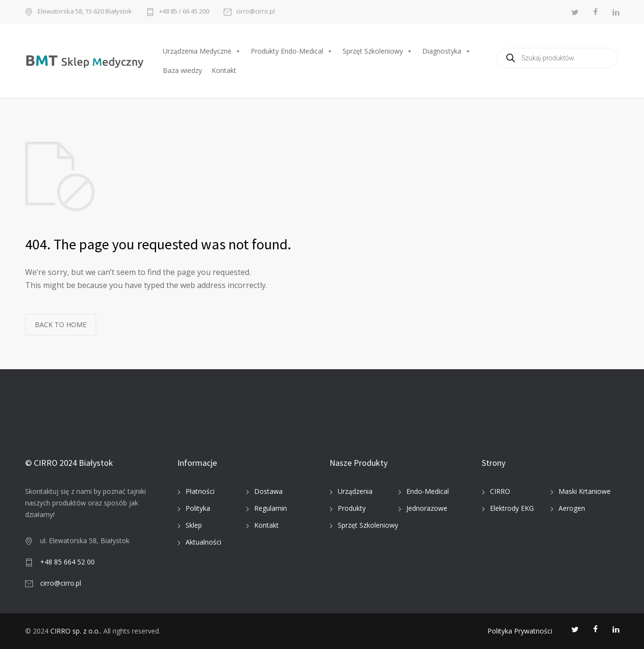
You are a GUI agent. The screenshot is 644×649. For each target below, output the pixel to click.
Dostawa (268, 491)
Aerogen (572, 508)
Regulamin (271, 508)
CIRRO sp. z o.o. (75, 631)
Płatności (200, 491)
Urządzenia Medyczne (202, 51)
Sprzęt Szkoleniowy (378, 51)
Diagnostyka (447, 51)
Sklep (194, 525)
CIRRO (500, 491)
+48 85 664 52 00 (67, 562)
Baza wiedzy (182, 70)
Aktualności (203, 542)
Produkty (352, 508)
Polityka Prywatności (520, 631)
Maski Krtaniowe (585, 491)
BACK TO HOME (61, 324)
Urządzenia (355, 491)
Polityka (198, 508)
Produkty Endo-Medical (292, 51)
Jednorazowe (427, 508)
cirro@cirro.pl (256, 12)
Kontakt (224, 70)
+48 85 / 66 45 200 (184, 12)
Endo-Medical (428, 491)
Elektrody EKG (512, 508)
